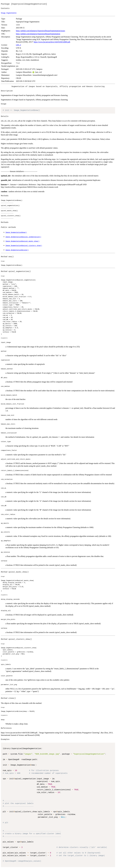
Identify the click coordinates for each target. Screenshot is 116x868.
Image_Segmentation (9, 13)
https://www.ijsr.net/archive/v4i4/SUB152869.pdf (52, 42)
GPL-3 (18, 45)
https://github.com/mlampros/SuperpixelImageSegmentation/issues (40, 31)
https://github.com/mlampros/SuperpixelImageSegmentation (38, 34)
